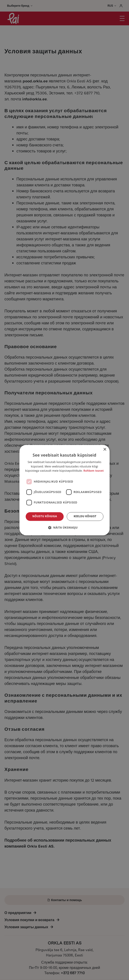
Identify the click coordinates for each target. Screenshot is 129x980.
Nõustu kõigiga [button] (45, 516)
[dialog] (64, 490)
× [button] (105, 450)
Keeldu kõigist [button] (85, 516)
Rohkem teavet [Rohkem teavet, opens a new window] (94, 471)
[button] (64, 527)
